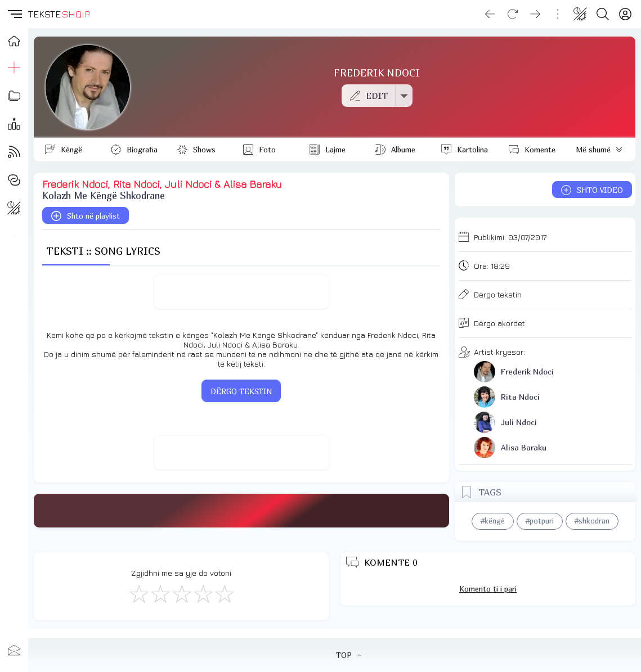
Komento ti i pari (488, 589)
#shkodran (592, 521)
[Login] (625, 14)
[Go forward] (535, 14)
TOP (349, 655)
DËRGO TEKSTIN (241, 391)
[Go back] (490, 14)
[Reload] (513, 14)
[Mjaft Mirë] (203, 593)
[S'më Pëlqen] (138, 593)
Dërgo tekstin (498, 294)
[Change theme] (580, 14)
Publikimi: (510, 237)
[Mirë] (181, 593)
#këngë (493, 521)
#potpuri (540, 521)
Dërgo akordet (499, 323)
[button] (14, 14)
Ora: (492, 266)
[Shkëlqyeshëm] (224, 593)
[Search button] (603, 14)
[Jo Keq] (160, 593)
